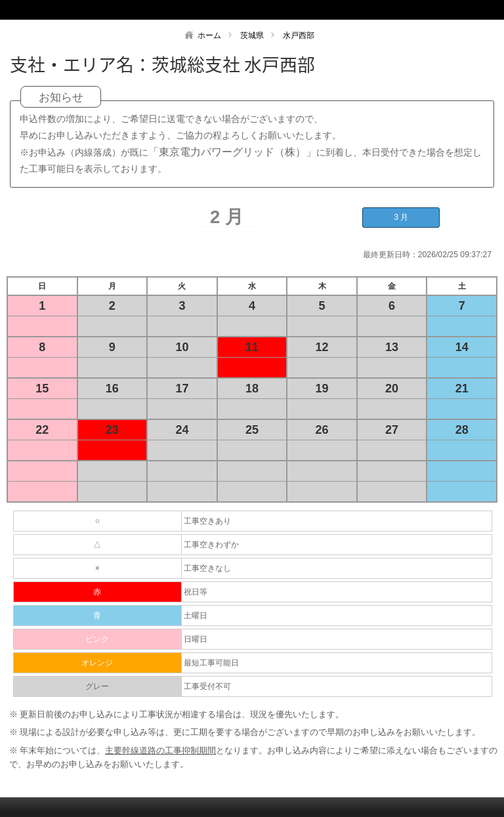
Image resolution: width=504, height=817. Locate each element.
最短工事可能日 (211, 663)
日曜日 (196, 639)
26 (322, 430)
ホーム (209, 35)
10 (182, 347)
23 (112, 430)
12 (322, 347)
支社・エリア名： (81, 64)
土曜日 (196, 616)
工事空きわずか (211, 545)
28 (462, 430)
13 (392, 347)
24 (182, 430)
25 (252, 430)
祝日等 (196, 592)
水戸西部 (299, 35)
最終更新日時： (390, 255)
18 (252, 388)
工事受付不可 (207, 686)
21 (462, 388)
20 (392, 388)
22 (42, 430)
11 (252, 347)
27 (392, 430)
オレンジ (97, 663)
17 (182, 388)
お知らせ (61, 97)
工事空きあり (207, 521)
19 (322, 388)
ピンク (97, 639)
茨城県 (252, 35)
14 (462, 347)
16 (112, 388)
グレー (97, 686)
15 (42, 388)
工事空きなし (207, 568)
